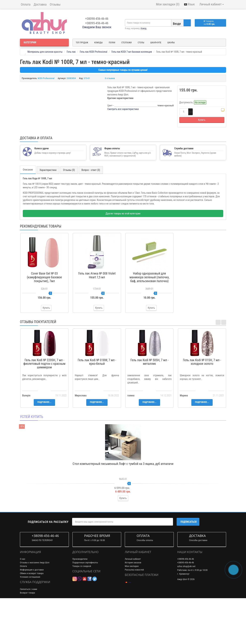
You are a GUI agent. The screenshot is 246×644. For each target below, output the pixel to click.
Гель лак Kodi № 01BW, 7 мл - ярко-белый (97, 405)
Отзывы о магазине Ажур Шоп (35, 606)
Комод (143, 28)
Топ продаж (82, 43)
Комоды (99, 43)
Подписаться (189, 565)
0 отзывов (110, 78)
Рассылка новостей (134, 613)
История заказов (133, 606)
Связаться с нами (29, 632)
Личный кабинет (133, 602)
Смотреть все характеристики (123, 109)
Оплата (26, 4)
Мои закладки (132, 609)
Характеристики (48, 213)
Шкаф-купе (156, 43)
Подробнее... (44, 445)
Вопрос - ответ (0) (91, 213)
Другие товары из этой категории (123, 257)
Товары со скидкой (82, 609)
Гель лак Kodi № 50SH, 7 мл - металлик (149, 405)
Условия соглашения (30, 620)
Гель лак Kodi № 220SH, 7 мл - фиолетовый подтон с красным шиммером (44, 407)
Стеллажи (126, 43)
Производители (80, 602)
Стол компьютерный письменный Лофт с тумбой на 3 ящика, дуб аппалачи (123, 507)
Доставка (40, 4)
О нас (23, 602)
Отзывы (55, 4)
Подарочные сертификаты (85, 606)
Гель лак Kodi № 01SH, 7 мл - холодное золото (202, 405)
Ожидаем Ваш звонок (97, 27)
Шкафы (171, 43)
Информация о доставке (32, 613)
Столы (141, 43)
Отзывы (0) (69, 213)
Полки (112, 43)
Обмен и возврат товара (32, 617)
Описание (28, 213)
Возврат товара (27, 636)
